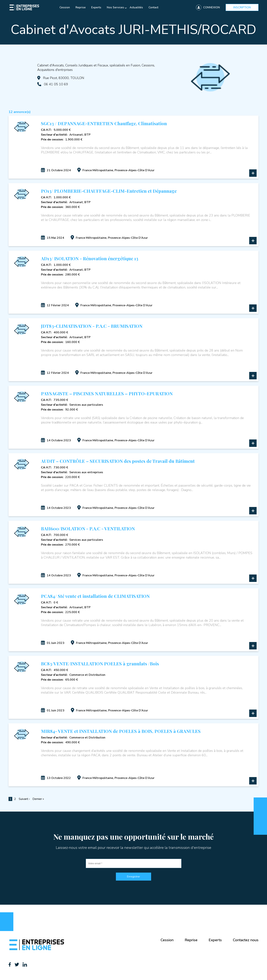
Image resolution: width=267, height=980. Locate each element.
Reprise (81, 7)
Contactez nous (246, 940)
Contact (153, 7)
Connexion (212, 7)
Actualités (136, 7)
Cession (65, 7)
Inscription (242, 7)
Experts (96, 7)
